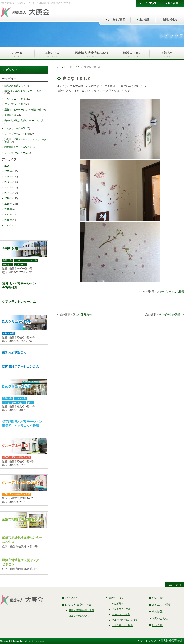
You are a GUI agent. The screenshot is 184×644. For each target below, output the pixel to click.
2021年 (8, 193)
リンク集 (157, 625)
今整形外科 (10, 115)
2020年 (8, 198)
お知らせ (157, 598)
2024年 (8, 177)
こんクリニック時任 (15, 128)
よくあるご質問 (161, 605)
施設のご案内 (117, 598)
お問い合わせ (160, 618)
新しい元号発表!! (83, 315)
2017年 (8, 215)
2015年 (8, 225)
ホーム (59, 67)
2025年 (8, 171)
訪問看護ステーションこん (18, 147)
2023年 (8, 182)
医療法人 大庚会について (80, 605)
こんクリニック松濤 (15, 99)
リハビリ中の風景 (169, 315)
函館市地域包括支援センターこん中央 (24, 121)
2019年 (8, 204)
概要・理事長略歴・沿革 (81, 610)
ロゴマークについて (79, 616)
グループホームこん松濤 (170, 292)
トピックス (74, 67)
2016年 (8, 220)
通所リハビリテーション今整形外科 (23, 110)
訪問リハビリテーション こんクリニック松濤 (25, 141)
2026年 (8, 166)
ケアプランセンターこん (17, 153)
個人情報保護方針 (171, 641)
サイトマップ (148, 641)
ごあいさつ (72, 598)
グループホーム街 (14, 104)
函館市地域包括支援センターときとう (24, 91)
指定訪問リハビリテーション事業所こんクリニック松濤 (22, 424)
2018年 (8, 209)
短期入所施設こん (14, 86)
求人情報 (157, 612)
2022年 (8, 188)
